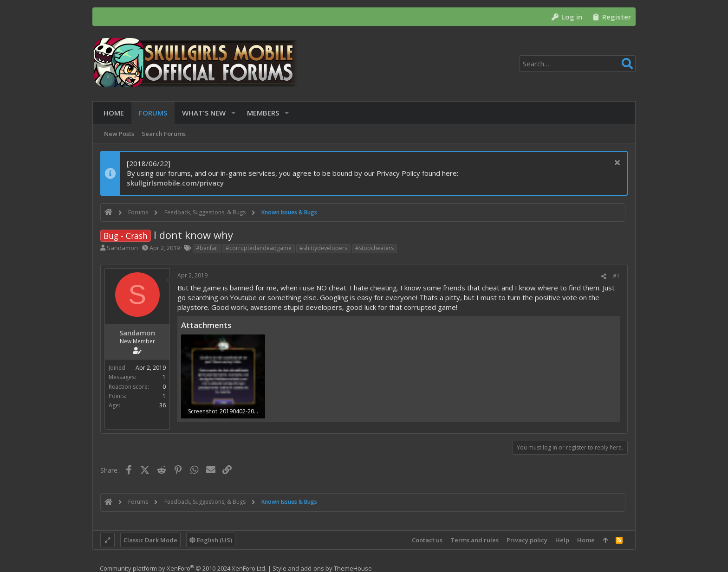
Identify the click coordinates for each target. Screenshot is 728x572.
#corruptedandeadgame (259, 248)
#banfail (207, 248)
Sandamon (122, 248)
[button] (230, 113)
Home (586, 540)
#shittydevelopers (323, 248)
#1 (616, 276)
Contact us (427, 540)
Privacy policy (527, 540)
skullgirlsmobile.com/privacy (175, 183)
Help (562, 540)
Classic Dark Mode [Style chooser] (150, 540)
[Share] (604, 276)
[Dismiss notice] (616, 164)
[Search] (578, 64)
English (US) (211, 540)
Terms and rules (474, 540)
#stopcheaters (374, 248)
